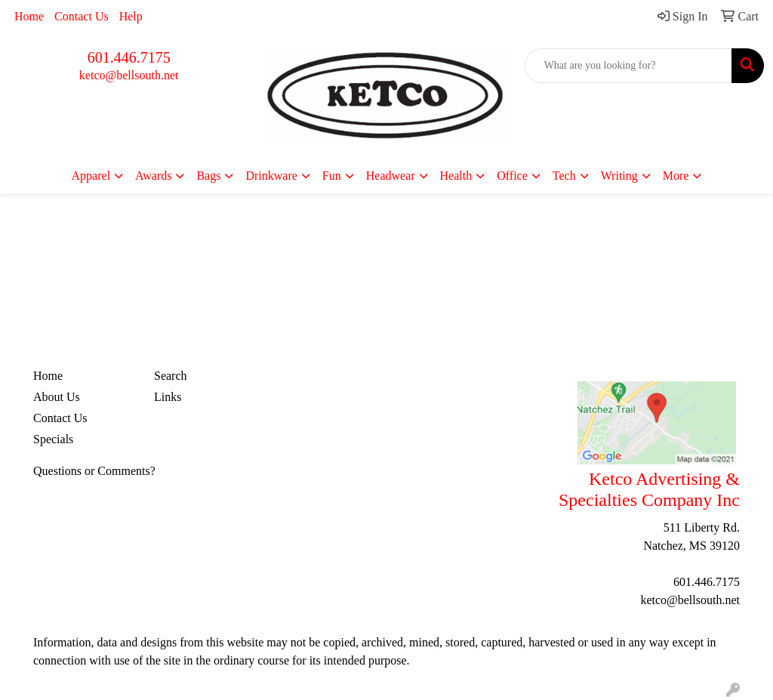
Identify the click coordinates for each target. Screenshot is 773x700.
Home (29, 16)
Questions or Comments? (94, 471)
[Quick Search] (628, 66)
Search (171, 376)
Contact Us (82, 16)
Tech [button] (564, 176)
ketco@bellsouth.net (129, 75)
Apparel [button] (91, 176)
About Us (57, 397)
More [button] (676, 176)
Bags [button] (208, 176)
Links (168, 397)
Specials (53, 439)
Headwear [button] (391, 176)
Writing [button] (619, 176)
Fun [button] (332, 176)
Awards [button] (153, 176)
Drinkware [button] (271, 176)
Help (131, 16)
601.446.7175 (129, 57)
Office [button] (512, 176)
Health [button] (456, 176)
